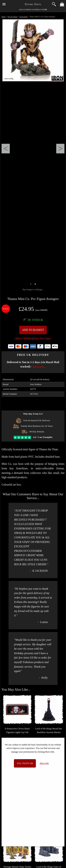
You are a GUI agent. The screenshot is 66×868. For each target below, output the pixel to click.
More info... (39, 367)
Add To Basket (33, 330)
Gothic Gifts (33, 4)
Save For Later (42, 338)
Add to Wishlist (24, 338)
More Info (44, 763)
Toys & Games (12, 17)
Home (4, 17)
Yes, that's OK (25, 763)
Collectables (24, 17)
